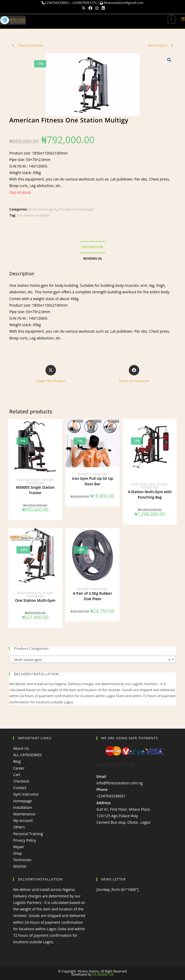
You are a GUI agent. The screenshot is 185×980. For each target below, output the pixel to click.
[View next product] (172, 46)
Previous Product (30, 45)
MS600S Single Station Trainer (35, 490)
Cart (17, 775)
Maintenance (24, 814)
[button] (169, 60)
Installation (22, 807)
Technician (22, 860)
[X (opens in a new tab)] (84, 8)
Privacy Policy (24, 840)
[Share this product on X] (51, 374)
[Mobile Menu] (181, 20)
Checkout (21, 781)
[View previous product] (13, 46)
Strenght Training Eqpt (76, 209)
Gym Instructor (26, 794)
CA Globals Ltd (103, 974)
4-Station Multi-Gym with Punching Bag (150, 494)
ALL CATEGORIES (27, 755)
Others (19, 827)
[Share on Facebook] (134, 374)
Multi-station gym (42, 209)
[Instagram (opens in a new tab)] (97, 8)
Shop (17, 853)
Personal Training (28, 833)
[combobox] (92, 659)
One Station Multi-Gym (35, 600)
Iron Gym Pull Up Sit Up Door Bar (92, 481)
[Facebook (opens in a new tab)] (90, 8)
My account (23, 820)
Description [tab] (92, 247)
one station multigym (33, 215)
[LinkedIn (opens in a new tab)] (102, 8)
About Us (21, 748)
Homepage (22, 801)
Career (19, 768)
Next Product (158, 45)
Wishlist (20, 866)
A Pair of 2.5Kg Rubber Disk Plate (92, 596)
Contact (20, 788)
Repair (19, 847)
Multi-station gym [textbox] (91, 659)
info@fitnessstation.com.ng (120, 783)
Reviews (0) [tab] (92, 259)
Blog (17, 761)
